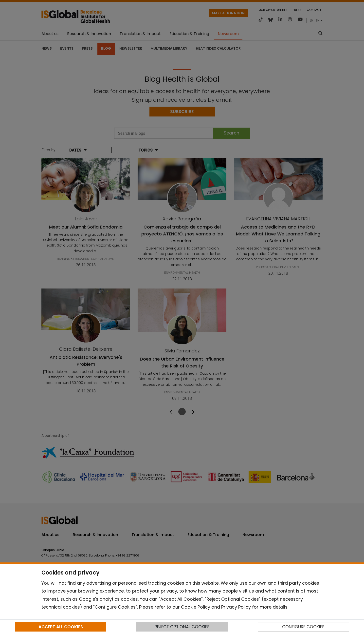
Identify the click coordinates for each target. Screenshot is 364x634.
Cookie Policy (196, 607)
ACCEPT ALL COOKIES (61, 627)
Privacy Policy (236, 607)
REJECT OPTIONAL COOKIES (182, 627)
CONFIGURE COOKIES (303, 627)
